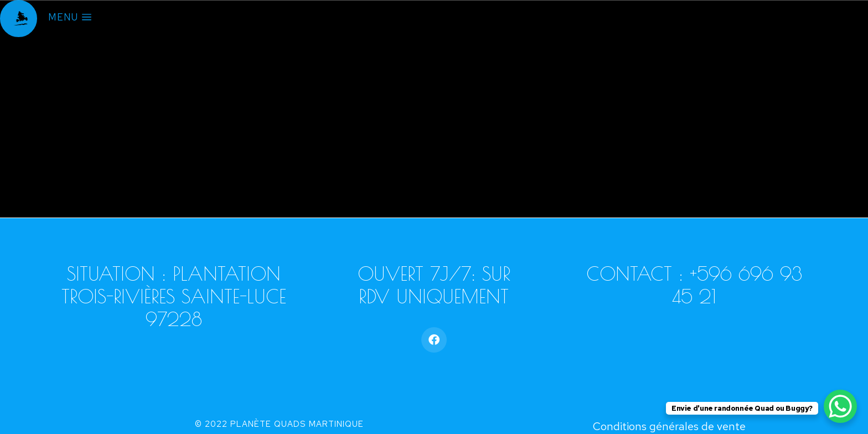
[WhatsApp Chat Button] (840, 406)
